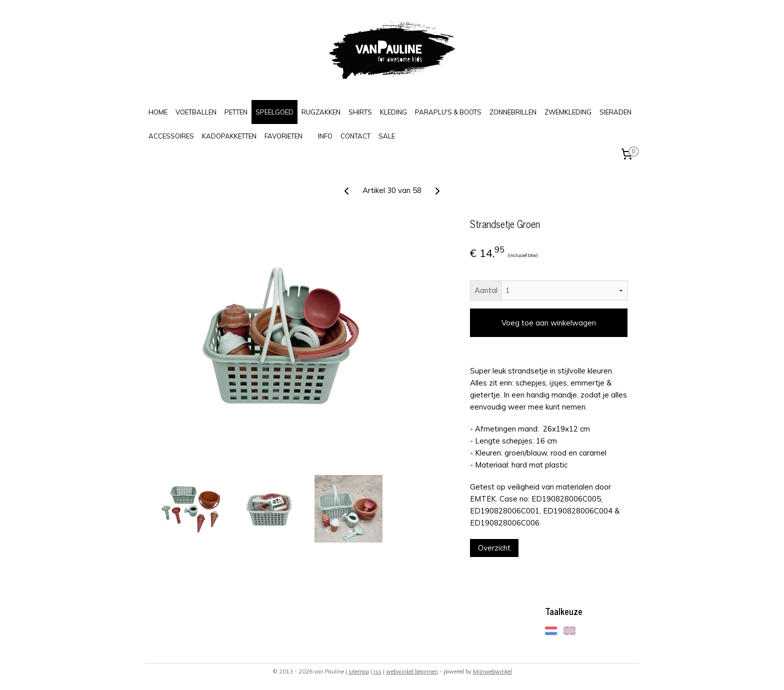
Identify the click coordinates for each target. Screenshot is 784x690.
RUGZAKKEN (321, 112)
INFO (325, 136)
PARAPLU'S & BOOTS (448, 112)
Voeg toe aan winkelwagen (549, 323)
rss (377, 671)
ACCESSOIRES (171, 136)
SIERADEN (615, 112)
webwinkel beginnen (412, 671)
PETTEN (236, 112)
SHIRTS (360, 112)
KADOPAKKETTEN (229, 136)
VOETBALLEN (196, 112)
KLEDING (393, 112)
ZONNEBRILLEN (513, 112)
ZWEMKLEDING (568, 112)
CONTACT (355, 136)
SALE (387, 136)
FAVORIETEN (283, 136)
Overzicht (494, 548)
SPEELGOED (274, 112)
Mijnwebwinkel (492, 671)
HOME (158, 112)
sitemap (359, 671)
